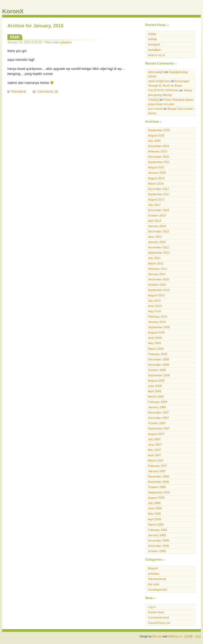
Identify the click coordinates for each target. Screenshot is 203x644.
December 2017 (158, 189)
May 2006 (154, 514)
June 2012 (155, 237)
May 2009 (154, 343)
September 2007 (159, 428)
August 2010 (156, 295)
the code (154, 584)
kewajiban (155, 50)
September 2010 (159, 290)
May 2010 (154, 311)
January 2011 (157, 274)
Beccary (157, 636)
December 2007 (158, 412)
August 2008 (156, 381)
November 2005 (158, 546)
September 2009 (159, 327)
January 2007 (157, 471)
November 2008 (158, 365)
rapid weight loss (159, 81)
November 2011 (158, 247)
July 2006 (154, 503)
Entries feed (156, 612)
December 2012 (158, 231)
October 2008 (157, 370)
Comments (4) (48, 92)
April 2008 (155, 391)
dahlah (152, 39)
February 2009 (158, 354)
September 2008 (159, 375)
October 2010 (157, 285)
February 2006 (158, 530)
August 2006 (156, 498)
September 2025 (159, 130)
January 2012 (157, 242)
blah (15, 37)
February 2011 (158, 269)
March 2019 (156, 184)
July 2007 (154, 439)
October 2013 (157, 215)
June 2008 (155, 386)
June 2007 (155, 445)
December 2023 (158, 146)
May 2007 (154, 450)
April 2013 (155, 221)
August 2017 (156, 199)
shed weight (156, 72)
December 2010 (158, 279)
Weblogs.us (175, 636)
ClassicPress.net (159, 623)
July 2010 (154, 301)
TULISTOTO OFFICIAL (163, 90)
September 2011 (159, 253)
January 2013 (157, 226)
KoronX (13, 11)
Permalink (18, 92)
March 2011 (156, 263)
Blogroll (153, 568)
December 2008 (158, 359)
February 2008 (158, 402)
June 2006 (155, 508)
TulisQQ (153, 100)
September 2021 (159, 162)
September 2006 (159, 492)
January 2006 (157, 535)
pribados (66, 42)
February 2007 (158, 466)
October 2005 (157, 551)
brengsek (154, 44)
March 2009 (156, 349)
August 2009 (156, 332)
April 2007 (155, 455)
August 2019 (156, 178)
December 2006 (158, 476)
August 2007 (156, 434)
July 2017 (154, 205)
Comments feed (158, 617)
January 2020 (157, 173)
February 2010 (158, 317)
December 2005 (158, 540)
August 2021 (156, 167)
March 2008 (156, 396)
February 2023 (158, 151)
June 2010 (155, 306)
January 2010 (157, 322)
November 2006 (158, 482)
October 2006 (157, 487)
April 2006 (155, 519)
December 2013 (158, 210)
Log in (152, 607)
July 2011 (154, 258)
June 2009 (155, 338)
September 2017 (159, 194)
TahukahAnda (157, 579)
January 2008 (157, 407)
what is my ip (156, 55)
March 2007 (156, 460)
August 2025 (156, 135)
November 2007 (158, 418)
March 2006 (156, 524)
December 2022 (158, 157)
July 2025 (154, 141)
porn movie (155, 109)
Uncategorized (157, 590)
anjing (152, 34)
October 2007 (157, 423)
